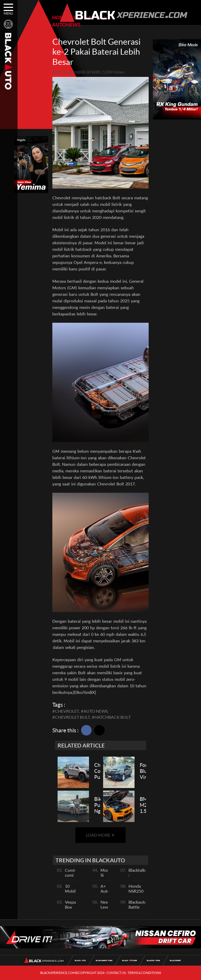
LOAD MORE (100, 835)
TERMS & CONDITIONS (144, 973)
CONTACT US (116, 973)
